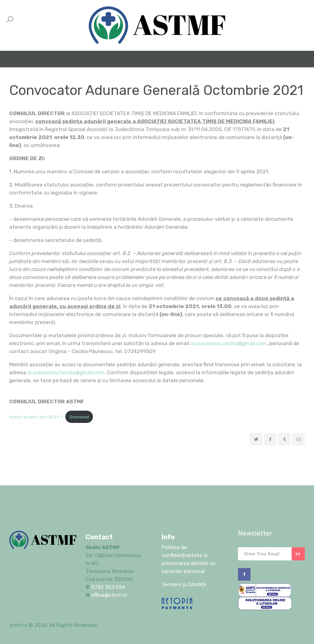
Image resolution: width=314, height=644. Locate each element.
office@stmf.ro (109, 595)
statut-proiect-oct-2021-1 (36, 417)
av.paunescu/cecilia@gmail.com (66, 372)
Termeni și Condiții (184, 584)
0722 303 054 (107, 587)
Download (79, 417)
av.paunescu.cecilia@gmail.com (229, 343)
